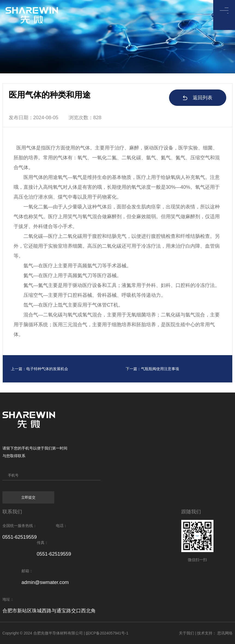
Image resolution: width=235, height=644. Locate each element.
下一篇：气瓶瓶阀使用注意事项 (152, 369)
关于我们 (186, 633)
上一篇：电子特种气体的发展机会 (40, 369)
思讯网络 (225, 633)
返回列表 (198, 98)
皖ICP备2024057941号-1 (107, 633)
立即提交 (28, 497)
